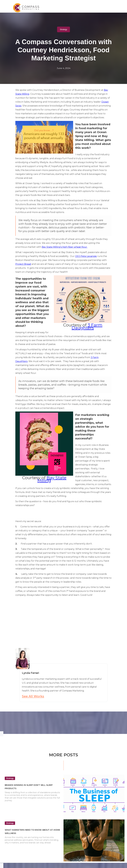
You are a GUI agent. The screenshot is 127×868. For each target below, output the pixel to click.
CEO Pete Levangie (86, 256)
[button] (110, 6)
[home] (29, 8)
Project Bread (23, 264)
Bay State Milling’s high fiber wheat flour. (65, 247)
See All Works (33, 696)
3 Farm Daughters (87, 326)
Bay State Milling (52, 479)
